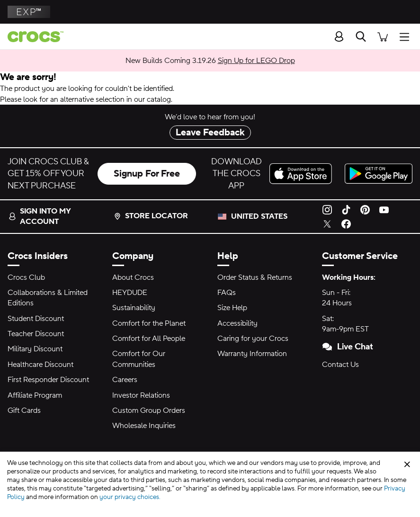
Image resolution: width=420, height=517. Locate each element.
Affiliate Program (35, 395)
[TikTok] (346, 209)
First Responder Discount (48, 380)
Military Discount (35, 349)
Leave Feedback (210, 133)
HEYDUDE (130, 293)
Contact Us (340, 365)
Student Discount (36, 319)
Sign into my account (40, 216)
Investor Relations (141, 395)
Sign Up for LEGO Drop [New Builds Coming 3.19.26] (256, 61)
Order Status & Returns (255, 277)
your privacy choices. (130, 497)
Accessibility (237, 323)
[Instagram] (327, 209)
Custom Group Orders (149, 410)
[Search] (361, 36)
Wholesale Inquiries (144, 426)
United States (259, 216)
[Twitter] (327, 223)
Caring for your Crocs (253, 339)
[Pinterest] (365, 209)
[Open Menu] (407, 36)
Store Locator (151, 216)
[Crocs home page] (32, 37)
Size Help (232, 308)
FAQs (227, 293)
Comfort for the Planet (149, 323)
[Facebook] (346, 223)
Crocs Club (26, 277)
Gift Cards (24, 410)
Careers (125, 380)
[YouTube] (384, 209)
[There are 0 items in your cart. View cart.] (383, 36)
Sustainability (134, 308)
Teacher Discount (36, 334)
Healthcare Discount (40, 365)
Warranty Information (252, 354)
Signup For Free (147, 174)
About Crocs (133, 277)
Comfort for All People (149, 339)
